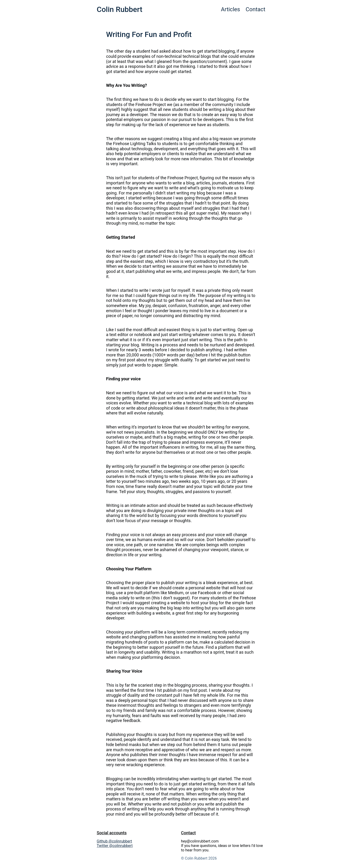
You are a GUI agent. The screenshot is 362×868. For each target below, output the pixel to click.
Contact (255, 9)
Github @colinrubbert (114, 841)
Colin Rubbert (120, 9)
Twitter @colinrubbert (115, 846)
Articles (231, 9)
